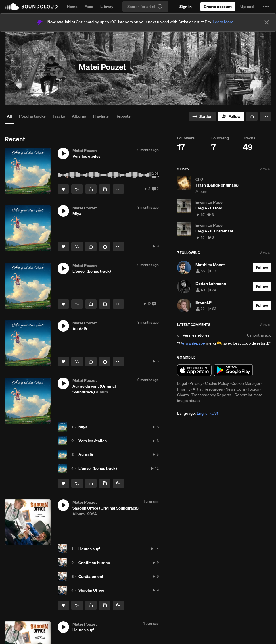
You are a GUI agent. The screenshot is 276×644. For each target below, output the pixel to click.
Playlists (101, 116)
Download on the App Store (194, 370)
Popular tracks (32, 116)
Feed (89, 7)
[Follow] (231, 116)
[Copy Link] (105, 189)
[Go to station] (202, 116)
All (9, 116)
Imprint (184, 389)
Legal (182, 383)
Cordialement (91, 576)
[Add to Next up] (118, 483)
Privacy (196, 383)
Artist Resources (208, 389)
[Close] (267, 22)
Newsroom (235, 389)
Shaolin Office (91, 590)
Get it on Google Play (233, 370)
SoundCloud (31, 7)
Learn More (223, 22)
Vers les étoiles (93, 441)
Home (72, 7)
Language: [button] (198, 413)
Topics (253, 389)
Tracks (59, 116)
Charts (183, 395)
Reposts (123, 116)
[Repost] (77, 189)
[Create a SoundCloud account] (218, 7)
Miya (83, 427)
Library (107, 7)
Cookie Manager (246, 383)
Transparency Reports (211, 395)
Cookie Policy (217, 383)
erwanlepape (193, 343)
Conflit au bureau (94, 563)
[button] (266, 7)
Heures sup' (89, 549)
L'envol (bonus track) (98, 468)
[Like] (63, 189)
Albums (79, 116)
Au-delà (86, 455)
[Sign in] (186, 7)
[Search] (145, 7)
